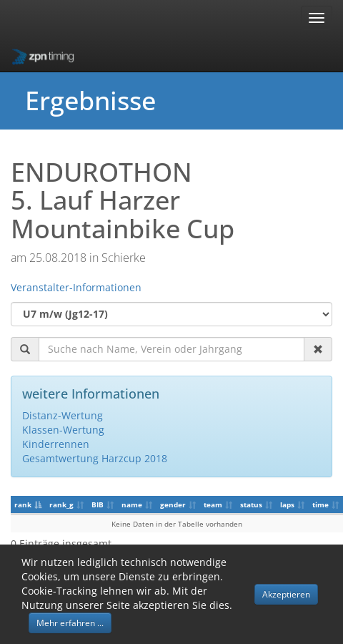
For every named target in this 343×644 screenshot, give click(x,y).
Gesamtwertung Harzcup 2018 (95, 458)
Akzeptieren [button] (286, 594)
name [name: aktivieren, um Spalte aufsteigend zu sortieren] (132, 504)
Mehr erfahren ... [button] (70, 623)
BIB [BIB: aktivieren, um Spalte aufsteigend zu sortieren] (98, 504)
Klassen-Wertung (63, 430)
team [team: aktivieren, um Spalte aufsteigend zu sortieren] (213, 504)
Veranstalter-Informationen (76, 287)
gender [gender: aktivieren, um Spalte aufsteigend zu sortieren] (173, 504)
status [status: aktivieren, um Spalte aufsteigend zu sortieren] (251, 504)
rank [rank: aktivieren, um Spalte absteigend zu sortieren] (23, 504)
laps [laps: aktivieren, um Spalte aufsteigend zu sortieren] (287, 504)
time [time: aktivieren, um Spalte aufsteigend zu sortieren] (320, 504)
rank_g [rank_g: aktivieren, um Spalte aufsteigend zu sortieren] (61, 504)
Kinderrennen (56, 444)
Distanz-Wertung (63, 415)
